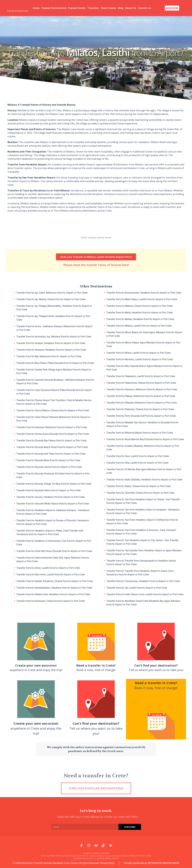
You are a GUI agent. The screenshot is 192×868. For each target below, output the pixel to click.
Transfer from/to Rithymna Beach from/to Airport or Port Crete (140, 432)
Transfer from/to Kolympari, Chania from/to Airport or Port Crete (51, 600)
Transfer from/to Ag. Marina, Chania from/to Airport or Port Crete (51, 299)
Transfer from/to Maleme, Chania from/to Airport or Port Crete (139, 305)
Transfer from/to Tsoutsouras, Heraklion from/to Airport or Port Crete (143, 581)
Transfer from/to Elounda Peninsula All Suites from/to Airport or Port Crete (53, 475)
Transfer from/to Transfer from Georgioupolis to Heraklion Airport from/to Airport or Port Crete (141, 562)
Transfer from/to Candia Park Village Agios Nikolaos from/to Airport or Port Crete (54, 371)
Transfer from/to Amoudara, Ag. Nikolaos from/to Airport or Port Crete (54, 336)
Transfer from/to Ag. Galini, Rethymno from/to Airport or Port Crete (52, 292)
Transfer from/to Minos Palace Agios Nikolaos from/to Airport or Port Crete (143, 344)
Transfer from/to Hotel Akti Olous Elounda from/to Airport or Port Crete (54, 550)
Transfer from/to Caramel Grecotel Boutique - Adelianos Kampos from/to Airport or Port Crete (55, 381)
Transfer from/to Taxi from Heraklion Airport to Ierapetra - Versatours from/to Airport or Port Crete (143, 511)
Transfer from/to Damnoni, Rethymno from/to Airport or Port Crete (52, 427)
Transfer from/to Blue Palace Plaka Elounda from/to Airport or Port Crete (55, 362)
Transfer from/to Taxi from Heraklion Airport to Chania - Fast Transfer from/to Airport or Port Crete (143, 501)
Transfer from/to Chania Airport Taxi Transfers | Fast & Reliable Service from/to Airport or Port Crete (54, 401)
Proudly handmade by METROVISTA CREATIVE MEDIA (152, 862)
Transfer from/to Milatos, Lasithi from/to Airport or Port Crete (139, 325)
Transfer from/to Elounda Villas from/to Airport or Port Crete (48, 490)
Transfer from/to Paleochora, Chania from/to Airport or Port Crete (141, 382)
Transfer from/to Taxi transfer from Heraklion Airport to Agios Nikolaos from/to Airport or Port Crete (144, 552)
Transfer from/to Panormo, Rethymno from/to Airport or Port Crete (142, 389)
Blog (121, 8)
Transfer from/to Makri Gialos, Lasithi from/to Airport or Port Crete (142, 299)
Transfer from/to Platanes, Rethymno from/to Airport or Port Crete (142, 402)
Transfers (93, 8)
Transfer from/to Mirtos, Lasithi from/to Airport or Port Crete (139, 352)
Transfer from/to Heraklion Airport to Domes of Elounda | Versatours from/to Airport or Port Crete (53, 522)
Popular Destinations (54, 8)
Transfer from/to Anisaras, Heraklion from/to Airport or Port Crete (51, 349)
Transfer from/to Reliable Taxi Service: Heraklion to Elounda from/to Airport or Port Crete (142, 424)
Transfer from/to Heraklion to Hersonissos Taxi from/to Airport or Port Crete (54, 542)
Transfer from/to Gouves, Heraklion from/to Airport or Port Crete (51, 496)
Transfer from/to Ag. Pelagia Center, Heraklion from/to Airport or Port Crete (53, 317)
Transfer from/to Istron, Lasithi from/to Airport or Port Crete (48, 567)
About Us (131, 8)
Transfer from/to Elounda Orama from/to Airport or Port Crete (49, 466)
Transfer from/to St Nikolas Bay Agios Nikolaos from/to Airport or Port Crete (144, 471)
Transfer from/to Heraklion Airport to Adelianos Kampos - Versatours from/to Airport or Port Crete (53, 511)
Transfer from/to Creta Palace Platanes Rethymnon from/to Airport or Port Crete (53, 418)
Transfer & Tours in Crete (17, 10)
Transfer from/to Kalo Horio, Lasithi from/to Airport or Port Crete (51, 574)
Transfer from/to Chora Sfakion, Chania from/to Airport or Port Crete (53, 410)
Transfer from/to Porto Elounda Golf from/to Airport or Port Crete (141, 415)
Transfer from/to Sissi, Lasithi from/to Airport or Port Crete (138, 456)
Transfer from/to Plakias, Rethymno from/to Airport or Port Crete (141, 395)
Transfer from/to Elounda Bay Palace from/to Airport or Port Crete (51, 440)
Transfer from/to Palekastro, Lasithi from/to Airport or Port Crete (141, 376)
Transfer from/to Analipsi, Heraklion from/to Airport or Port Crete (51, 343)
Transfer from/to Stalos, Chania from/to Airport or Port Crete (139, 486)
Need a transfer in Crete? (96, 785)
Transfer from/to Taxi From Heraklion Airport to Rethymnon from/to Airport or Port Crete (142, 521)
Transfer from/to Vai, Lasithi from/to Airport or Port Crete (137, 587)
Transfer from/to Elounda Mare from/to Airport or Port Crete (48, 460)
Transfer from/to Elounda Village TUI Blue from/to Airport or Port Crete (54, 483)
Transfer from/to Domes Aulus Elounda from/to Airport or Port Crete (53, 433)
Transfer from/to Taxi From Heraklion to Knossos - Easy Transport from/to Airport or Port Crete (141, 531)
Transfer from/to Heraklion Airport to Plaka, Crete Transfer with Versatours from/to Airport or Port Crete (50, 532)
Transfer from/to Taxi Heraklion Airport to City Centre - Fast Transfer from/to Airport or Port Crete (142, 541)
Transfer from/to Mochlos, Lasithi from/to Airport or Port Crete (140, 359)
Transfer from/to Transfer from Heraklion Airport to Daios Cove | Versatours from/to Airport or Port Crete (140, 572)
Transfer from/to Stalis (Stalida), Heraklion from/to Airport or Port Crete (144, 479)
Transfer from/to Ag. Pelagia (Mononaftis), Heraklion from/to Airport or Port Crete (54, 307)
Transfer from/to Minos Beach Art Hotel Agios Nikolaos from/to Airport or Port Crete (144, 334)
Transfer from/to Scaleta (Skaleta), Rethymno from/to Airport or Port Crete (143, 447)
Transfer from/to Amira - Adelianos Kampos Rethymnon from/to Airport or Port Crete (54, 328)
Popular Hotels (77, 8)
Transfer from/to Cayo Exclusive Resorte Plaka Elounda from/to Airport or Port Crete (54, 391)
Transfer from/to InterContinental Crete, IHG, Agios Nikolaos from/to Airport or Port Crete (53, 559)
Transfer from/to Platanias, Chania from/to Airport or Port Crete (140, 409)
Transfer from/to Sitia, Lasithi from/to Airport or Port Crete (137, 462)
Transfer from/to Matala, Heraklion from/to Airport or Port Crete (140, 319)
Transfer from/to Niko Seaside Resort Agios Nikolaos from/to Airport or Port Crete (144, 367)
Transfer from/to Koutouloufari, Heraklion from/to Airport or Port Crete (144, 292)
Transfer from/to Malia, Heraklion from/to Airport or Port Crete (139, 312)
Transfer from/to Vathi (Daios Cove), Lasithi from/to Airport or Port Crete (145, 594)
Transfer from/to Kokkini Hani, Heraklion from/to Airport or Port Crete (53, 594)
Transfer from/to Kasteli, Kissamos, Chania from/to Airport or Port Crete (55, 581)
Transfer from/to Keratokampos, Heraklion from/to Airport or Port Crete (54, 587)
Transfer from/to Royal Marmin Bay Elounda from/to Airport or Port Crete (145, 439)
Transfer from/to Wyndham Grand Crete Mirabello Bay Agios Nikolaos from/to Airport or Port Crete (143, 602)
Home (36, 8)
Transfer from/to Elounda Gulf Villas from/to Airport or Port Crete (51, 453)
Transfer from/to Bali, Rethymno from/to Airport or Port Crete (49, 356)
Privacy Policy (107, 862)
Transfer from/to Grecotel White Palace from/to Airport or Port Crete (53, 503)
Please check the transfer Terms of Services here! (96, 259)
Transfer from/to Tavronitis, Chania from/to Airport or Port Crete (140, 492)
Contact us (144, 8)
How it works (109, 8)
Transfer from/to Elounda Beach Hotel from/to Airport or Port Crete (52, 447)
